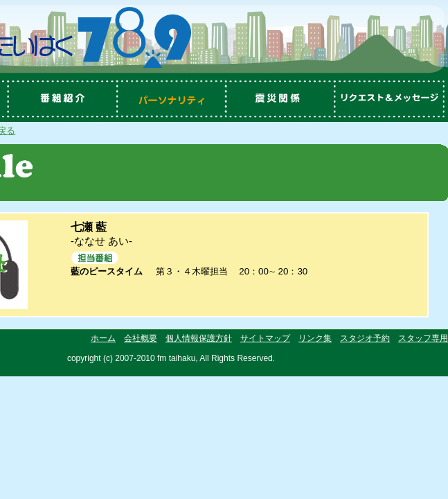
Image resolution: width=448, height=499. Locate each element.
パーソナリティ (171, 99)
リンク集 (315, 338)
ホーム (103, 338)
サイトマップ (265, 338)
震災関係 (282, 99)
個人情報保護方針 (199, 338)
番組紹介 (60, 99)
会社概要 (141, 338)
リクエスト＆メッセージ (393, 99)
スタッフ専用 (423, 338)
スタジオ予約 (365, 338)
